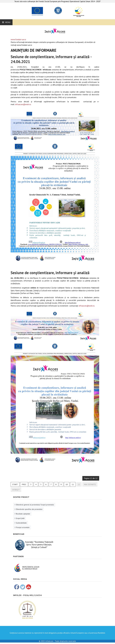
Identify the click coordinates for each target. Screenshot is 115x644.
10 (67, 484)
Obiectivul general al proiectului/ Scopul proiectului (35, 505)
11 (73, 484)
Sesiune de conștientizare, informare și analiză (50, 273)
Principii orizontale (23, 527)
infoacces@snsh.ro (23, 104)
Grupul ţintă (20, 518)
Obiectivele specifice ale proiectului (29, 509)
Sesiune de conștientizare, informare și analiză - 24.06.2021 (51, 59)
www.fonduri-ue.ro (18, 39)
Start (15, 484)
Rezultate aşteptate (23, 514)
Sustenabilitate (21, 523)
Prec (24, 484)
